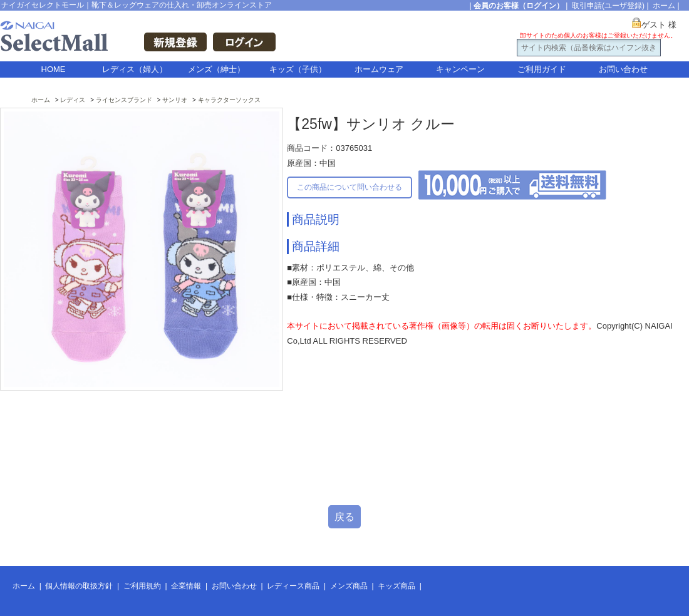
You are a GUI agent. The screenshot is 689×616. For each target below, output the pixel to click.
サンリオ (175, 100)
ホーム (664, 6)
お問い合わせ (623, 69)
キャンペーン (460, 69)
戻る (344, 517)
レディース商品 (293, 586)
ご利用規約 (142, 586)
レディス (73, 100)
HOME (54, 69)
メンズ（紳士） (216, 69)
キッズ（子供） (298, 69)
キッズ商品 (396, 586)
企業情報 (186, 586)
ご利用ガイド (542, 69)
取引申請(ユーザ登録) (608, 6)
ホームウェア (379, 69)
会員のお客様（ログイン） (519, 6)
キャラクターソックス (229, 100)
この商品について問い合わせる (350, 187)
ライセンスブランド (124, 100)
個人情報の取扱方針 (79, 586)
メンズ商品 (349, 586)
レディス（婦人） (135, 69)
